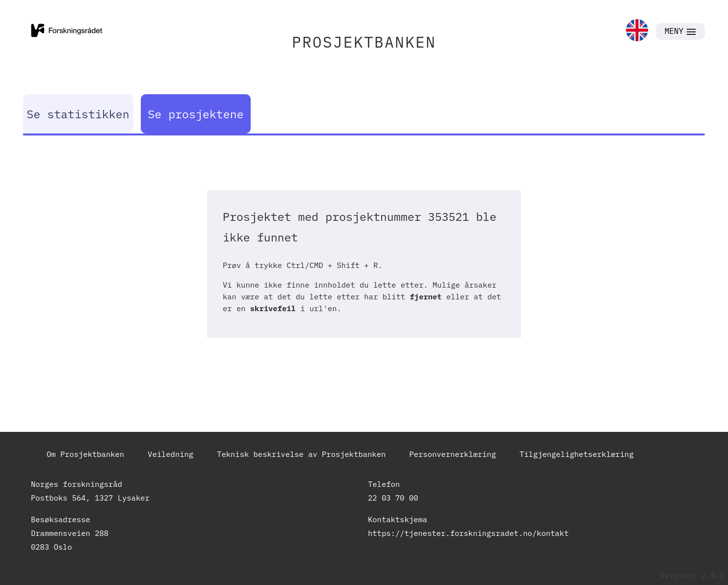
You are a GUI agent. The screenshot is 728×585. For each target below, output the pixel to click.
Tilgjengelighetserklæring (577, 454)
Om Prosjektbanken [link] (85, 454)
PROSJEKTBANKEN (364, 42)
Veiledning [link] (170, 454)
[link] (637, 31)
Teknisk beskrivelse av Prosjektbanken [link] (301, 454)
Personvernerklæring (453, 454)
